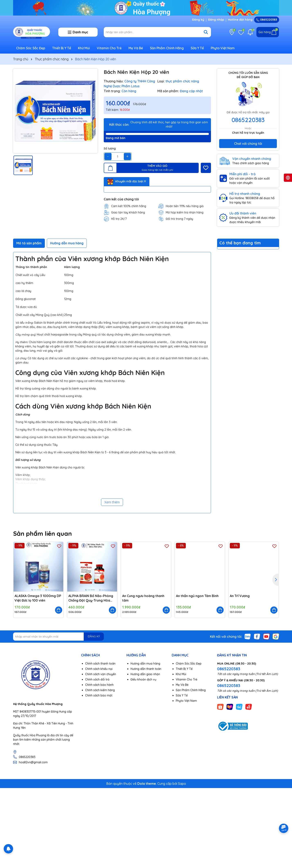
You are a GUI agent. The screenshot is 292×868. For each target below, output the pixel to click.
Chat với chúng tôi (248, 144)
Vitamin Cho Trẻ (109, 48)
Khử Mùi (84, 48)
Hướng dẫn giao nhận (145, 674)
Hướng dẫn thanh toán (146, 669)
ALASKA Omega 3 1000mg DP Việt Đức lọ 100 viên (38, 598)
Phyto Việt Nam (223, 48)
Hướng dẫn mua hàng (145, 664)
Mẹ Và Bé (136, 48)
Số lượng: (110, 148)
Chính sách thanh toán (100, 664)
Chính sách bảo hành (99, 685)
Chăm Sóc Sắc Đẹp (31, 48)
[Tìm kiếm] (206, 32)
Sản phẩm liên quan (42, 533)
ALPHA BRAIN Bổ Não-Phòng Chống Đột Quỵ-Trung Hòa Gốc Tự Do (91, 598)
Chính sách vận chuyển (101, 674)
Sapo (182, 784)
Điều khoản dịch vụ (143, 679)
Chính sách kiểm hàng (100, 690)
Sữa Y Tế (197, 48)
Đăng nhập (216, 20)
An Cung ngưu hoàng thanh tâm (143, 598)
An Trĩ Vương (240, 596)
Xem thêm (112, 502)
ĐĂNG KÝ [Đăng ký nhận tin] (94, 636)
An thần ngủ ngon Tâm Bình (197, 596)
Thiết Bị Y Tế (62, 48)
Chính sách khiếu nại (99, 669)
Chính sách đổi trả (97, 679)
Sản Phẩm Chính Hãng (167, 48)
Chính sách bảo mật (99, 695)
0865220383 (267, 20)
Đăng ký (198, 20)
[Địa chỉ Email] (59, 637)
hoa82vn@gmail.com (33, 762)
